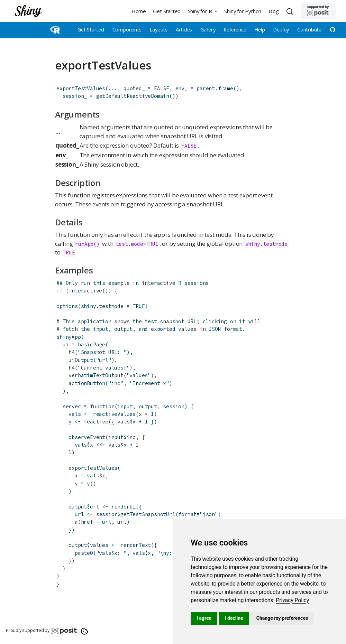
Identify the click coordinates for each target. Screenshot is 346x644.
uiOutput (81, 360)
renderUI (124, 507)
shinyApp (69, 337)
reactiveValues (114, 414)
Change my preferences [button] (282, 618)
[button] (202, 11)
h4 (72, 352)
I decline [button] (234, 618)
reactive (96, 422)
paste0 (84, 553)
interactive (85, 291)
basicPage (92, 344)
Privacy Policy (292, 600)
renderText (136, 545)
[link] (292, 600)
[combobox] (291, 11)
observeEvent (87, 437)
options (67, 306)
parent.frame (215, 88)
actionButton (87, 383)
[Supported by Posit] (318, 11)
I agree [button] (204, 618)
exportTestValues (81, 88)
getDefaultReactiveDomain (133, 96)
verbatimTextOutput (96, 375)
